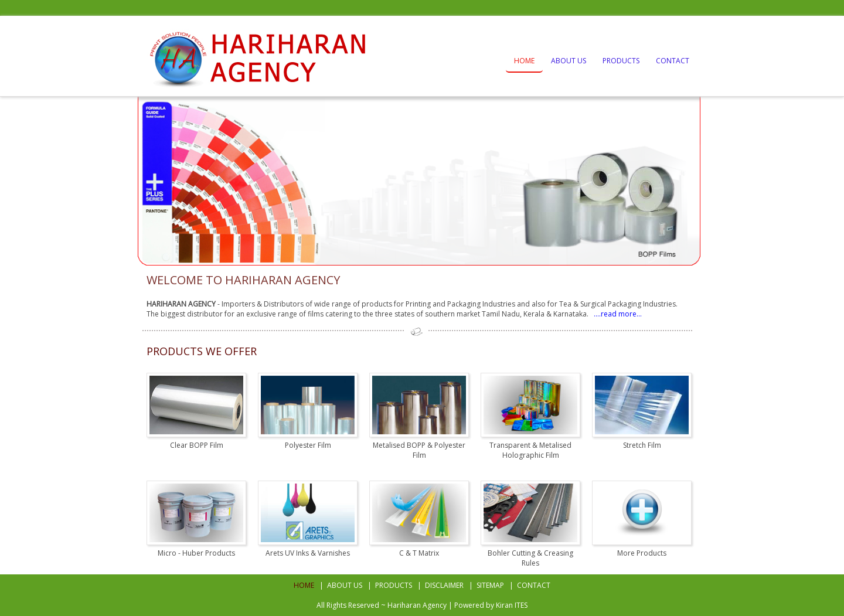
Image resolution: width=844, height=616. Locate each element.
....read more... (616, 314)
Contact (673, 61)
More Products (642, 553)
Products (621, 61)
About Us (569, 61)
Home (524, 61)
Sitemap (490, 585)
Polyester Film (308, 445)
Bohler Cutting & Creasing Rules (530, 558)
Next (688, 181)
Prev (156, 181)
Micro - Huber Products (196, 553)
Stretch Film (642, 445)
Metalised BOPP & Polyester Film (419, 450)
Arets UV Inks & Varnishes (308, 553)
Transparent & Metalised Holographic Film (530, 450)
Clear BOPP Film (197, 445)
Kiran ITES (512, 605)
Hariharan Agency (417, 605)
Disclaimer (444, 585)
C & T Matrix (419, 553)
